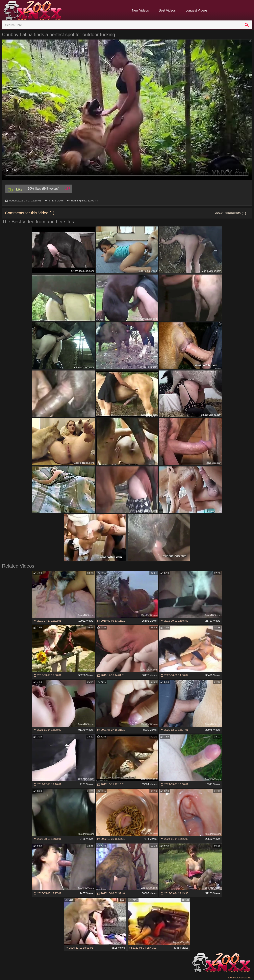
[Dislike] (67, 189)
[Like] (15, 189)
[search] (247, 25)
